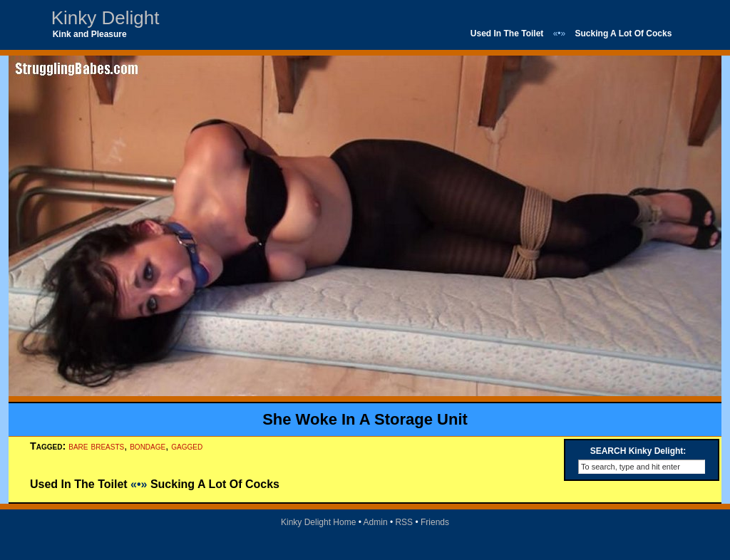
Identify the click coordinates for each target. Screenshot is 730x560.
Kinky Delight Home (318, 522)
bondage (148, 446)
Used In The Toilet (507, 33)
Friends (435, 522)
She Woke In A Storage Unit (365, 419)
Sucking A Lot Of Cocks (624, 33)
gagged (187, 446)
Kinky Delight (106, 18)
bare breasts (96, 446)
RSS (404, 522)
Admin (376, 522)
